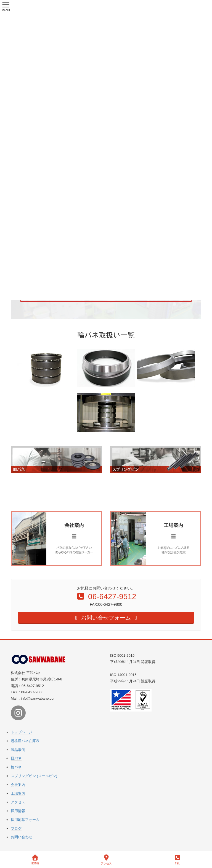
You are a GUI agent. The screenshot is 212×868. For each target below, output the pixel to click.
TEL (177, 860)
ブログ (16, 828)
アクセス (18, 802)
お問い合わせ (22, 837)
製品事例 (18, 750)
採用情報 (18, 811)
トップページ (22, 732)
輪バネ (16, 767)
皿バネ (16, 758)
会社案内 (18, 785)
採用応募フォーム (25, 820)
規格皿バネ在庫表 (25, 741)
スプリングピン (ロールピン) (34, 776)
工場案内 (18, 793)
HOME (35, 860)
